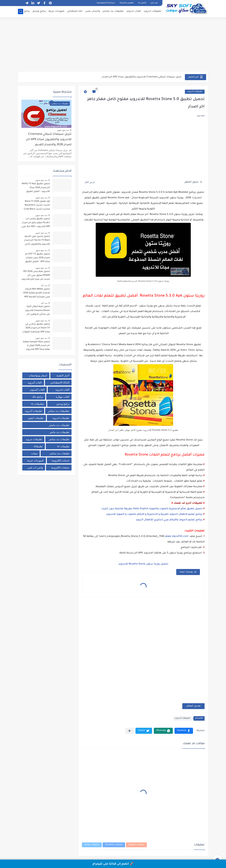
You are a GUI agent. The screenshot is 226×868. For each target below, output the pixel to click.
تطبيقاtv (38, 446)
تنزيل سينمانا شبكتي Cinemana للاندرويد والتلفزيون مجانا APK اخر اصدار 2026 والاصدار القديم (49, 140)
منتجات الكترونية (60, 468)
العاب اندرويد (134, 11)
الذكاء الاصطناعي (60, 383)
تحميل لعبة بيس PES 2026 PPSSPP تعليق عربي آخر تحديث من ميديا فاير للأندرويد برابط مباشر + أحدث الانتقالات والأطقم (36, 276)
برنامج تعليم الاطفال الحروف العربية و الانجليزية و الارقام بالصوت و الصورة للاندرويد (154, 514)
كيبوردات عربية (56, 11)
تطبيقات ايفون (36, 418)
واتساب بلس (93, 11)
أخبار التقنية (63, 375)
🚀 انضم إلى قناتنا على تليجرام (113, 864)
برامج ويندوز (39, 11)
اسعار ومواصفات (38, 375)
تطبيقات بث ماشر (59, 432)
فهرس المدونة (127, 3)
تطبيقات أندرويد (195, 92)
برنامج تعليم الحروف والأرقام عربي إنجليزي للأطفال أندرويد (169, 520)
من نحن (154, 3)
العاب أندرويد (35, 383)
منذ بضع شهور (63, 130)
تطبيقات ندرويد (34, 439)
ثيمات (34, 453)
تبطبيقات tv (38, 404)
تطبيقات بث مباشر (113, 11)
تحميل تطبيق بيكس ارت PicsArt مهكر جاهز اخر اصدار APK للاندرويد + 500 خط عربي (36, 223)
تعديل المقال (193, 706)
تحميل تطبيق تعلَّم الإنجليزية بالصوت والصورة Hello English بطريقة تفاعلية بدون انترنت (152, 509)
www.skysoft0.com (177, 537)
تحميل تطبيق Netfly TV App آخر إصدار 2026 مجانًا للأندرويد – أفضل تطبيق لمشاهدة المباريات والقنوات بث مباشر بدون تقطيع (36, 188)
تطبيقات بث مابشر (59, 425)
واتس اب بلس (35, 468)
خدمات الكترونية (60, 460)
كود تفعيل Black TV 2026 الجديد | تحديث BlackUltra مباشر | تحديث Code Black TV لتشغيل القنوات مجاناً (37, 206)
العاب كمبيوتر (37, 390)
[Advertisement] (113, 45)
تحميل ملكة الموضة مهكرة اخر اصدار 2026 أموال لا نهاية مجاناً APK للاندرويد (36, 346)
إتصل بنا (142, 3)
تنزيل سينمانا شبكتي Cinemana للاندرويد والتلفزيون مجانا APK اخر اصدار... (141, 77)
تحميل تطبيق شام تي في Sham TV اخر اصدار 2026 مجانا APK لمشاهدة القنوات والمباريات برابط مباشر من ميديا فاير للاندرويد (36, 329)
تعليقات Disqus (92, 845)
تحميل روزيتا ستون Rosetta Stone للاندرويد (143, 564)
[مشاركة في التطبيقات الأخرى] (130, 731)
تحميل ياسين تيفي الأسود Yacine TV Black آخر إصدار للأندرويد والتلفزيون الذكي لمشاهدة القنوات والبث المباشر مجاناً (37, 241)
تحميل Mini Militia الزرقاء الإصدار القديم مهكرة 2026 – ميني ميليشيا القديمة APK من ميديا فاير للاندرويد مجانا (36, 294)
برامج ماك (24, 11)
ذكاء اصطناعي (75, 11)
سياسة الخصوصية (106, 3)
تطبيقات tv (63, 446)
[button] (184, 731)
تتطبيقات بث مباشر (59, 411)
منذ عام (44, 285)
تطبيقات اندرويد (152, 11)
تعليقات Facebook (114, 845)
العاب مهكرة (63, 397)
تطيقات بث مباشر (59, 453)
